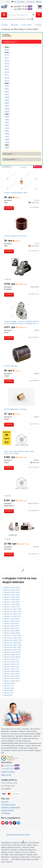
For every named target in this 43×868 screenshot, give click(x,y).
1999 (7, 142)
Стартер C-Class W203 (11, 599)
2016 (7, 72)
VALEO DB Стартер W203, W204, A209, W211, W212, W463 (19, 452)
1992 (7, 122)
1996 (7, 134)
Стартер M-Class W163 (11, 652)
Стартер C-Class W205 (11, 604)
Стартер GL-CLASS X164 (12, 635)
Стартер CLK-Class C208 (12, 609)
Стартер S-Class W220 (11, 676)
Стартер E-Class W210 (11, 621)
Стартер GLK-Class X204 (12, 647)
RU (8, 2)
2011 (7, 58)
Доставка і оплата (8, 804)
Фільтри (37, 167)
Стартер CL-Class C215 (11, 607)
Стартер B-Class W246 (11, 595)
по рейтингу (7, 167)
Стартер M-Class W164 (11, 655)
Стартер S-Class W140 (11, 674)
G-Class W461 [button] (10, 159)
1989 (7, 148)
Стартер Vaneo (8, 688)
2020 (7, 50)
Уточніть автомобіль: (7, 35)
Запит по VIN (6, 775)
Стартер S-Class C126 (11, 662)
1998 (7, 140)
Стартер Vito (7, 695)
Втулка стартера (11, 366)
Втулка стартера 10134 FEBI (15, 236)
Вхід (39, 2)
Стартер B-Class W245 (11, 592)
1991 (7, 120)
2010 (7, 55)
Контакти (30, 2)
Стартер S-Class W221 (11, 678)
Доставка (21, 2)
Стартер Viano (8, 693)
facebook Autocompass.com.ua (18, 834)
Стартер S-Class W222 (11, 681)
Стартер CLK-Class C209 (12, 611)
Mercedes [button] (9, 154)
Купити (9, 208)
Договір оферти (7, 810)
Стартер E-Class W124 (11, 619)
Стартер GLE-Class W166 (12, 645)
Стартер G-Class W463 (11, 633)
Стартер (7, 279)
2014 (7, 66)
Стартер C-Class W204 (11, 602)
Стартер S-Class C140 (11, 664)
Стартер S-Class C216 (11, 666)
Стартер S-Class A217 (11, 659)
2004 (7, 97)
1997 (7, 137)
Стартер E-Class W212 (11, 626)
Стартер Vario (8, 690)
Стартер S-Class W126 (11, 671)
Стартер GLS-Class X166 (12, 650)
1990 (7, 117)
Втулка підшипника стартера (15, 409)
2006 (7, 103)
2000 (7, 86)
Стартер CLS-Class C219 (12, 616)
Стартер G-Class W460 (11, 631)
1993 (7, 125)
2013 (7, 64)
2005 (7, 100)
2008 (7, 109)
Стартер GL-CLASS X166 (12, 638)
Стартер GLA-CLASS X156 (12, 640)
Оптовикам (6, 813)
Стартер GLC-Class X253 (12, 643)
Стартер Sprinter (9, 683)
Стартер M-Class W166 (11, 657)
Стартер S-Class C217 (11, 669)
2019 (7, 81)
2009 (7, 112)
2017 (7, 75)
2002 (7, 92)
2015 (7, 69)
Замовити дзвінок (8, 772)
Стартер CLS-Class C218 (12, 614)
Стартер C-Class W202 (11, 597)
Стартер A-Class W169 (11, 587)
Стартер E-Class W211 (11, 623)
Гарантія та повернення (11, 807)
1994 (7, 128)
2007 (7, 106)
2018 (7, 78)
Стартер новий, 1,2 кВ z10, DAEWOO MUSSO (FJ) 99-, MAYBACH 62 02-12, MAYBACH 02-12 (21, 322)
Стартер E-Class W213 (11, 628)
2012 (7, 61)
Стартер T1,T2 (8, 686)
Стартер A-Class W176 (11, 590)
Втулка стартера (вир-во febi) (16, 193)
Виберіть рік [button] (10, 42)
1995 (7, 131)
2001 (7, 89)
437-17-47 (19, 6)
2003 (7, 94)
